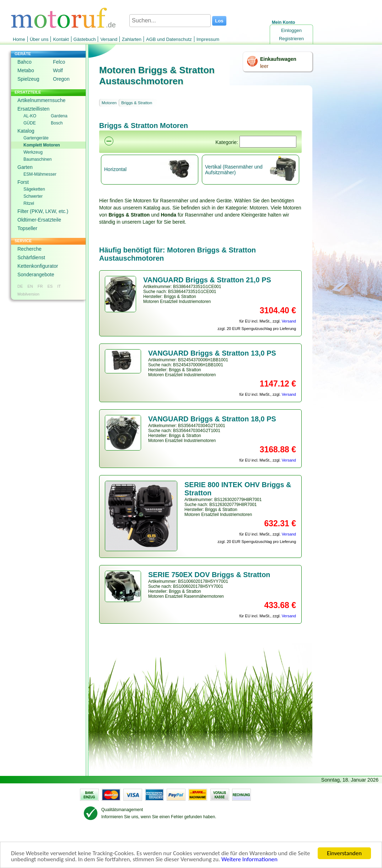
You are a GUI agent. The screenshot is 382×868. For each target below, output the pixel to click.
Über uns (39, 39)
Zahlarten (132, 39)
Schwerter (33, 196)
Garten (25, 167)
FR (40, 286)
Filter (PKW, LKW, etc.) (43, 211)
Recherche (29, 249)
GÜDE (30, 123)
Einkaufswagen (278, 59)
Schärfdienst (31, 257)
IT (59, 286)
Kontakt (61, 39)
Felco (59, 62)
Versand (109, 39)
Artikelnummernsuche (41, 100)
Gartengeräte (36, 138)
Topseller (27, 228)
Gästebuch (85, 39)
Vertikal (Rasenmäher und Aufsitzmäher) (234, 170)
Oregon (61, 79)
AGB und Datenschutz (169, 39)
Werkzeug (33, 152)
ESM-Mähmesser (40, 174)
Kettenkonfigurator (38, 266)
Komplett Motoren (42, 145)
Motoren (109, 103)
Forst (23, 182)
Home (19, 39)
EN (30, 286)
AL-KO (30, 116)
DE (20, 286)
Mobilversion (28, 294)
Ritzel (29, 203)
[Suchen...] (170, 21)
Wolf (58, 70)
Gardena (59, 116)
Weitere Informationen (249, 860)
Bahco (25, 62)
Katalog (26, 131)
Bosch (57, 123)
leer (264, 66)
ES (50, 286)
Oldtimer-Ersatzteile (39, 220)
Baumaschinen (37, 159)
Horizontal (115, 169)
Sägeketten (34, 189)
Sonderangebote (36, 275)
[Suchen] (268, 142)
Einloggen (291, 30)
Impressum (208, 39)
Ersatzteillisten (33, 109)
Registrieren (291, 39)
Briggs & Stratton (137, 103)
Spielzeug (28, 79)
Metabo (26, 70)
